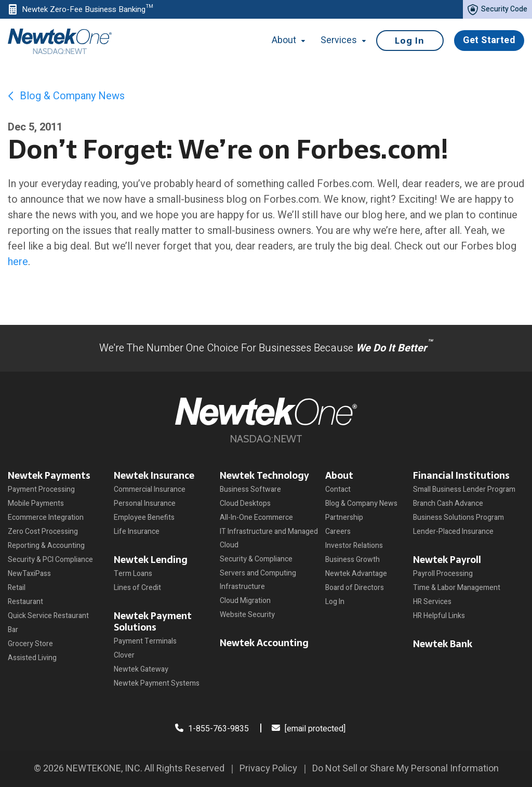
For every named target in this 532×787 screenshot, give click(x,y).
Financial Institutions (461, 475)
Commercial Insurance (150, 489)
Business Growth (353, 560)
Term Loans (133, 574)
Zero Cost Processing (43, 532)
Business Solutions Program (458, 517)
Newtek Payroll (447, 560)
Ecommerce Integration (46, 517)
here (18, 262)
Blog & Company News (66, 96)
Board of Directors (355, 588)
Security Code (497, 9)
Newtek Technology (264, 475)
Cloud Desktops (245, 503)
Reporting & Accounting (46, 546)
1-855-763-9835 (212, 729)
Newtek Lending (151, 560)
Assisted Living (32, 658)
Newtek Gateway (141, 669)
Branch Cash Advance (448, 503)
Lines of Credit (137, 588)
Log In (410, 41)
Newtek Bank (443, 644)
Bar (13, 630)
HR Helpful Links (439, 616)
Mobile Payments (36, 503)
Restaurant (25, 602)
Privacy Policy (268, 769)
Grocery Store (30, 644)
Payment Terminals (145, 641)
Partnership (344, 517)
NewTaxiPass (29, 574)
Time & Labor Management (457, 588)
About (339, 475)
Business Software (250, 489)
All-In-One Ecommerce (256, 517)
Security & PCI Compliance (50, 560)
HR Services (432, 602)
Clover (124, 655)
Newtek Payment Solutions (153, 621)
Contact (338, 489)
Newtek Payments (49, 475)
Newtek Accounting (264, 643)
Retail (17, 588)
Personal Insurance (145, 503)
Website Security (247, 615)
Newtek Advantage (356, 574)
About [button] (294, 40)
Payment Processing (41, 489)
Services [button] (343, 40)
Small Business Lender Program (464, 489)
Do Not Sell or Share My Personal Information (405, 769)
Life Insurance (137, 532)
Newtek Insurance (154, 475)
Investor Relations (354, 546)
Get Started (489, 40)
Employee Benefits (144, 517)
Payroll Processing (443, 574)
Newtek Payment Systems (157, 683)
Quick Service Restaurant (48, 616)
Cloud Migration (245, 601)
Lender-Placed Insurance (453, 532)
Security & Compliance (256, 559)
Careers (338, 532)
